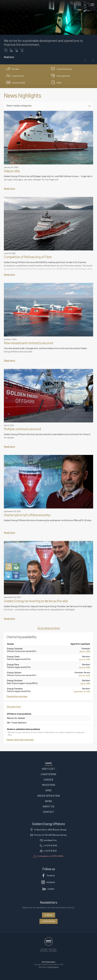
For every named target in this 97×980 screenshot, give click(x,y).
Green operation (49, 796)
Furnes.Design (53, 967)
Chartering (49, 774)
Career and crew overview (20, 740)
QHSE (49, 790)
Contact (49, 812)
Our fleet (49, 769)
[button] (85, 61)
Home (49, 763)
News (48, 801)
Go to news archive (49, 628)
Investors (49, 785)
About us (48, 806)
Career (48, 780)
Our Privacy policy (48, 962)
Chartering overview (17, 696)
